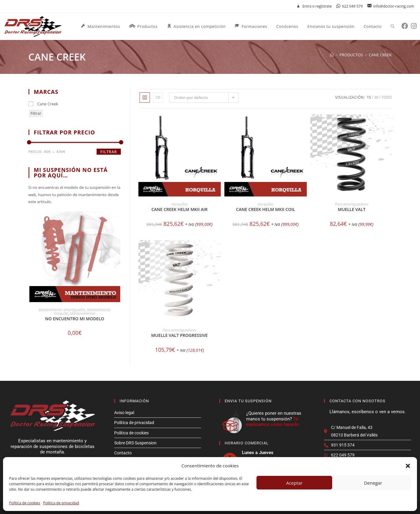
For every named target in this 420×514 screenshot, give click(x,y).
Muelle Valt (352, 209)
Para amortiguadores (352, 204)
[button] (408, 466)
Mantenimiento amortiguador (62, 310)
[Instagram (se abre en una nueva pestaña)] (415, 26)
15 (369, 97)
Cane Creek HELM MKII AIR (180, 209)
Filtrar (36, 113)
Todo (387, 97)
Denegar (373, 483)
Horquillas (179, 204)
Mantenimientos (83, 313)
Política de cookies (25, 503)
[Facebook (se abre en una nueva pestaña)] (406, 26)
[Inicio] (332, 55)
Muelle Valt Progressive (179, 335)
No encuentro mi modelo (75, 319)
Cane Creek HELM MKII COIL (266, 209)
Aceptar (294, 483)
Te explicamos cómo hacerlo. (273, 422)
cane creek (380, 55)
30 (376, 97)
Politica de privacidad (61, 503)
